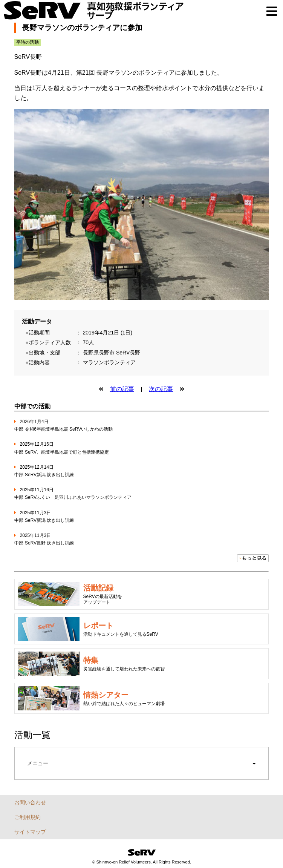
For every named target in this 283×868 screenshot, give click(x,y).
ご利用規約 (28, 817)
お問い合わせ (30, 802)
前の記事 (122, 389)
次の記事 (161, 389)
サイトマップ (30, 832)
